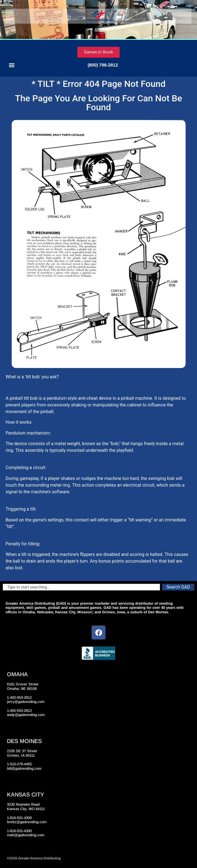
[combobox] (81, 587)
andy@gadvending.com (26, 715)
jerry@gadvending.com (26, 702)
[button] (12, 65)
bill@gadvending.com (24, 768)
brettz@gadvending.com (27, 822)
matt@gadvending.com (26, 835)
